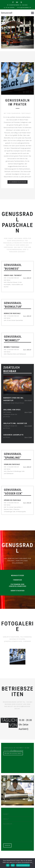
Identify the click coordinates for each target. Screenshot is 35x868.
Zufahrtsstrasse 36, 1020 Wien (18, 5)
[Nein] (33, 863)
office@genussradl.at (24, 8)
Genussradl (7, 13)
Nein (13, 865)
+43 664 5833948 (10, 8)
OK (8, 865)
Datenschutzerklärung (23, 865)
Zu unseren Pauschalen (17, 182)
